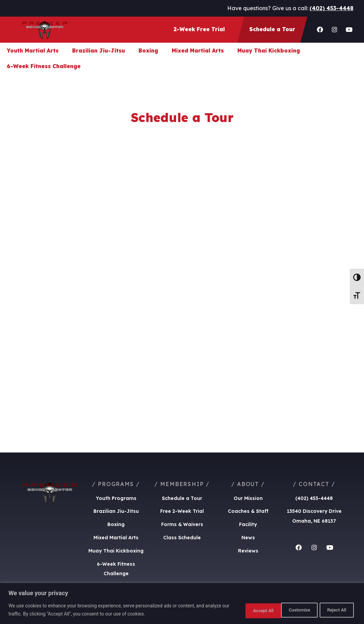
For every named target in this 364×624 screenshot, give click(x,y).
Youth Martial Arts (33, 51)
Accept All (335, 610)
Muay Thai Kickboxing (269, 51)
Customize (248, 610)
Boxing (148, 51)
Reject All (292, 610)
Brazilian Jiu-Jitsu (99, 51)
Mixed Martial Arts (198, 51)
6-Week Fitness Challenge (44, 66)
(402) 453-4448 (331, 8)
